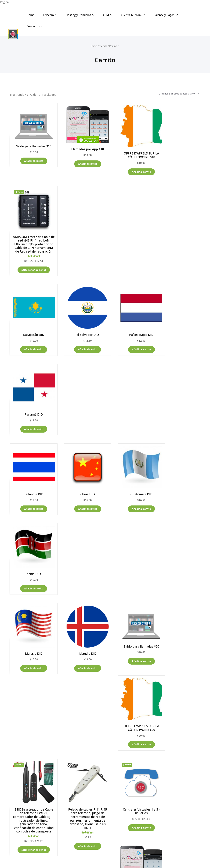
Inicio (94, 46)
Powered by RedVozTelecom (73, 861)
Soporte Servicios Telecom (77, 790)
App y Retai (17, 732)
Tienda (103, 46)
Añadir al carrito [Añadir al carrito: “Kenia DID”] (178, 333)
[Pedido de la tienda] (178, 94)
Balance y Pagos (166, 15)
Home (30, 15)
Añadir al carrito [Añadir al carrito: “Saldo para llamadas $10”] (31, 156)
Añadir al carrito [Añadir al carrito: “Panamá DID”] (178, 259)
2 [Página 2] (92, 639)
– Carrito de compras (31, 697)
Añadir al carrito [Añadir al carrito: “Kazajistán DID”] (31, 259)
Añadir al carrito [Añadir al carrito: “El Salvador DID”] (80, 259)
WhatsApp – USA (68, 799)
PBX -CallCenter (20, 723)
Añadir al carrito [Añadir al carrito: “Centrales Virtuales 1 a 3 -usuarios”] (129, 488)
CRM (108, 15)
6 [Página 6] (128, 639)
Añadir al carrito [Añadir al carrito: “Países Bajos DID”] (129, 259)
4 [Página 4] (110, 639)
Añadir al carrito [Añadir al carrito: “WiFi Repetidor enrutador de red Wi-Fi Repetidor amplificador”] (178, 596)
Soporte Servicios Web (75, 784)
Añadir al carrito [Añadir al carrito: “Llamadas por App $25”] (178, 481)
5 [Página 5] (119, 639)
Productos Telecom (71, 731)
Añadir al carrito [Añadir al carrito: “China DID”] (80, 333)
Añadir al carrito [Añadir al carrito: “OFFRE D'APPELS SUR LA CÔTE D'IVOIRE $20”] (178, 411)
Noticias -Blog (18, 758)
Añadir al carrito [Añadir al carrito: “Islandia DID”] (80, 407)
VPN (77, 748)
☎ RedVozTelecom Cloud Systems (105, 848)
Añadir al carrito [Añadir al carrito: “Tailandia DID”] (31, 333)
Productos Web (68, 740)
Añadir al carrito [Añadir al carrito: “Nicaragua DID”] (80, 588)
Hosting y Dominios (80, 15)
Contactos (35, 26)
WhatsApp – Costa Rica (72, 816)
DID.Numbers (67, 757)
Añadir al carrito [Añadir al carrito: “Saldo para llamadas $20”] (129, 401)
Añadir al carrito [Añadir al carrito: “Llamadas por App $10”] (80, 159)
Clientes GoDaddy (22, 715)
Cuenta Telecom (133, 15)
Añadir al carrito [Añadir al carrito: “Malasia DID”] (31, 407)
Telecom (50, 15)
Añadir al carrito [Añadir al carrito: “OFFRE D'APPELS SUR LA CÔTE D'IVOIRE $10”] (129, 166)
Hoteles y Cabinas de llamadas (28, 749)
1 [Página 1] (83, 639)
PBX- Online (66, 766)
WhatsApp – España (70, 807)
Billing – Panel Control (24, 706)
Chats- (65, 774)
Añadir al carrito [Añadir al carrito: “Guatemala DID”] (129, 333)
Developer (120, 861)
